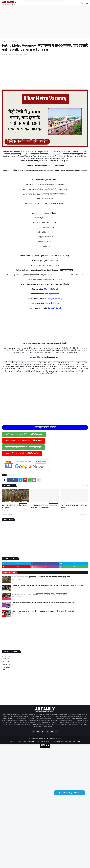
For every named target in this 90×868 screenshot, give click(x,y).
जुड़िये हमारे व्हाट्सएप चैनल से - (24, 441)
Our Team (76, 741)
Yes (55, 9)
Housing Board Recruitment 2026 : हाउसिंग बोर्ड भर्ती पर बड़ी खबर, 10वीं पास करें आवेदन (74, 506)
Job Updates (11, 41)
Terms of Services (43, 741)
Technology (6, 667)
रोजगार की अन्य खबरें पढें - (22, 453)
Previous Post (7, 515)
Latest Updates (9, 572)
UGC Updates (6, 670)
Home (4, 41)
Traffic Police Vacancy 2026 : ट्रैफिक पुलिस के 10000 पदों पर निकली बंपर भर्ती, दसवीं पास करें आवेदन (43, 603)
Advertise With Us (57, 741)
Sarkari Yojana (7, 664)
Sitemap (68, 741)
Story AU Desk (6, 662)
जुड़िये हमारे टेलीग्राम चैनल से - (23, 447)
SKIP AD (45, 745)
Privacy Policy (21, 741)
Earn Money (6, 659)
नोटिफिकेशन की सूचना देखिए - (24, 434)
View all (86, 486)
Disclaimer (32, 741)
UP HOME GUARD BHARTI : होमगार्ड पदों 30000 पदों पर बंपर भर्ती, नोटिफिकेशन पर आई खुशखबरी (15, 506)
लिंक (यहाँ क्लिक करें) (51, 289)
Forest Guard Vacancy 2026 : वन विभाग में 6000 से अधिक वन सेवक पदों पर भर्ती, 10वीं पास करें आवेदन (44, 611)
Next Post (84, 515)
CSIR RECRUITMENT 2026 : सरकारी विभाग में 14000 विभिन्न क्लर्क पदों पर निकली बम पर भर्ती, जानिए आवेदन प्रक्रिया (45, 506)
